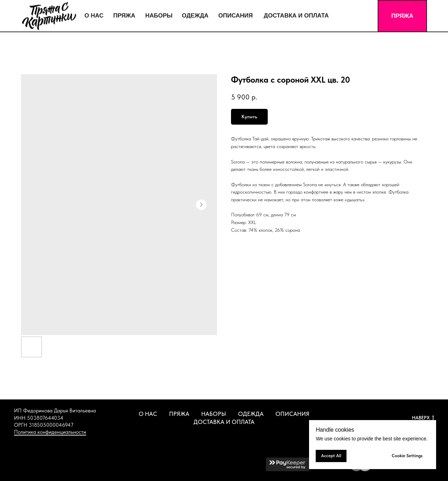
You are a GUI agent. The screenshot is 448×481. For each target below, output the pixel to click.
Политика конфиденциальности (50, 432)
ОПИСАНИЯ (292, 414)
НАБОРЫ (214, 414)
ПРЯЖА (179, 414)
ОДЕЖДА (251, 414)
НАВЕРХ (423, 418)
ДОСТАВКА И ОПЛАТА (224, 422)
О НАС (148, 414)
